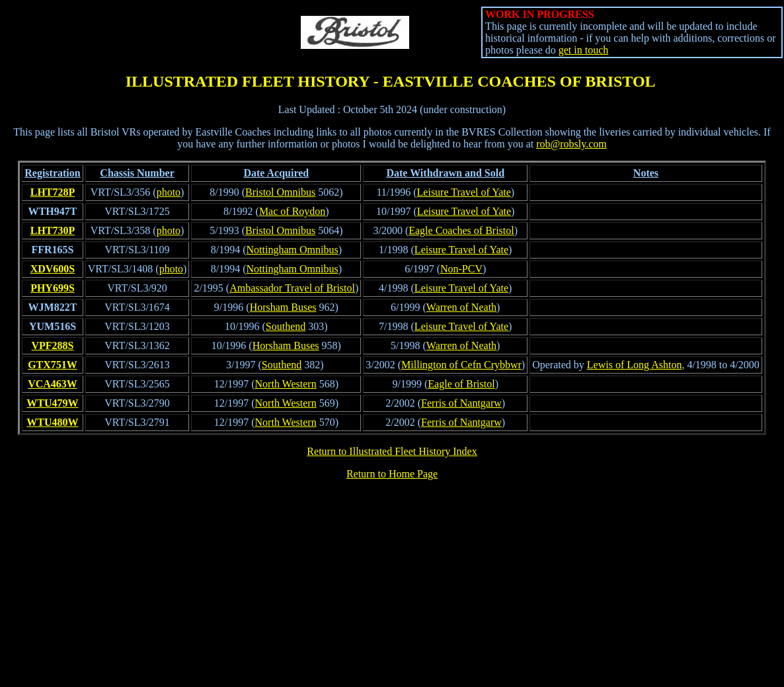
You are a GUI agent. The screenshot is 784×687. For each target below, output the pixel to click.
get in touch (584, 50)
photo (169, 192)
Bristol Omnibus (280, 192)
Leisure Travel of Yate (464, 192)
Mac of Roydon (292, 211)
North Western (286, 384)
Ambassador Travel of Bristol (292, 288)
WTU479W (52, 403)
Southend (286, 326)
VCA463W (53, 384)
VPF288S (52, 345)
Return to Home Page (392, 474)
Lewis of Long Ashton (635, 365)
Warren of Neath (461, 307)
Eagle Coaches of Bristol (461, 230)
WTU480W (52, 422)
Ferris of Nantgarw (461, 403)
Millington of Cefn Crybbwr (461, 365)
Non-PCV (461, 269)
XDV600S (53, 269)
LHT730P (53, 230)
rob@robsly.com (571, 144)
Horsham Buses (283, 307)
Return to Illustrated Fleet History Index (392, 451)
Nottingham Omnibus (293, 250)
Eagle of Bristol (461, 384)
